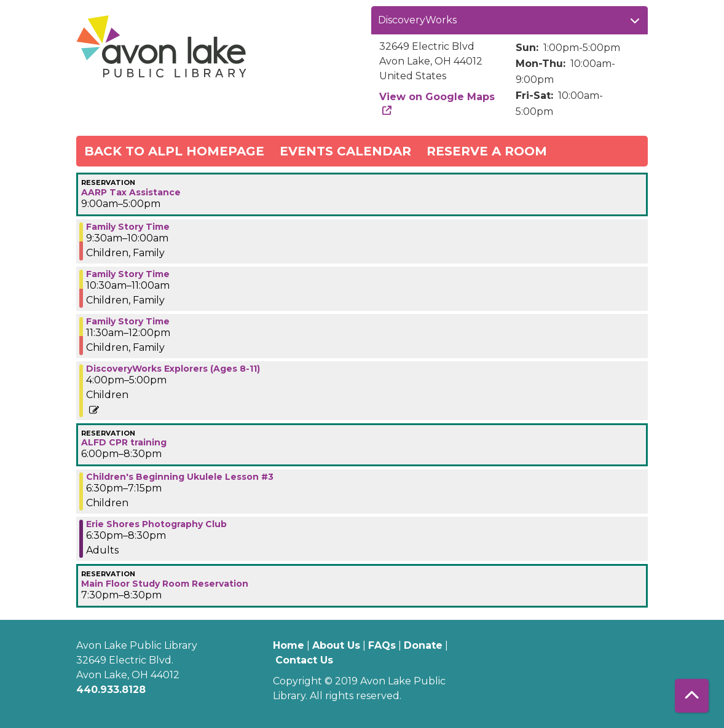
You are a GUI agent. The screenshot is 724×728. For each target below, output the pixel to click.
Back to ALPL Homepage (174, 151)
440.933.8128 (111, 690)
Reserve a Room (487, 151)
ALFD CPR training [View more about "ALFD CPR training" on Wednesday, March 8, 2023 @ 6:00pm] (124, 442)
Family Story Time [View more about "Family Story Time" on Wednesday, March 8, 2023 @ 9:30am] (128, 227)
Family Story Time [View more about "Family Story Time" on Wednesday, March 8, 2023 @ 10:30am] (128, 274)
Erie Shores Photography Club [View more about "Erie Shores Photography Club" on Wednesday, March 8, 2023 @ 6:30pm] (156, 524)
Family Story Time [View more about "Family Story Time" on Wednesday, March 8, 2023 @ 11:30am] (128, 321)
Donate (423, 645)
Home (289, 645)
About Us (336, 645)
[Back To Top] (692, 696)
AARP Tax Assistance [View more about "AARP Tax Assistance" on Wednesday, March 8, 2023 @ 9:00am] (131, 192)
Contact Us (304, 660)
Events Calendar (345, 151)
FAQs (382, 645)
